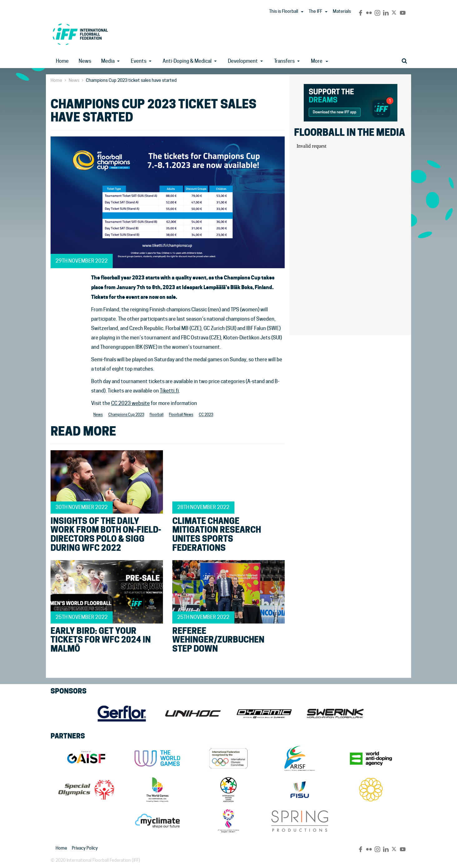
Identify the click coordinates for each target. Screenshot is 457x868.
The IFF (315, 11)
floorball (157, 415)
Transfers (284, 61)
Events (139, 61)
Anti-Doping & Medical (187, 61)
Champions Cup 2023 (126, 415)
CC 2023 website (130, 403)
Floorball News (181, 415)
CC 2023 (206, 415)
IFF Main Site (80, 34)
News (85, 61)
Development (243, 61)
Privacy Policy (85, 848)
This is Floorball (284, 11)
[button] (302, 12)
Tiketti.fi (169, 391)
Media (108, 61)
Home (62, 61)
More (319, 61)
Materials (342, 11)
